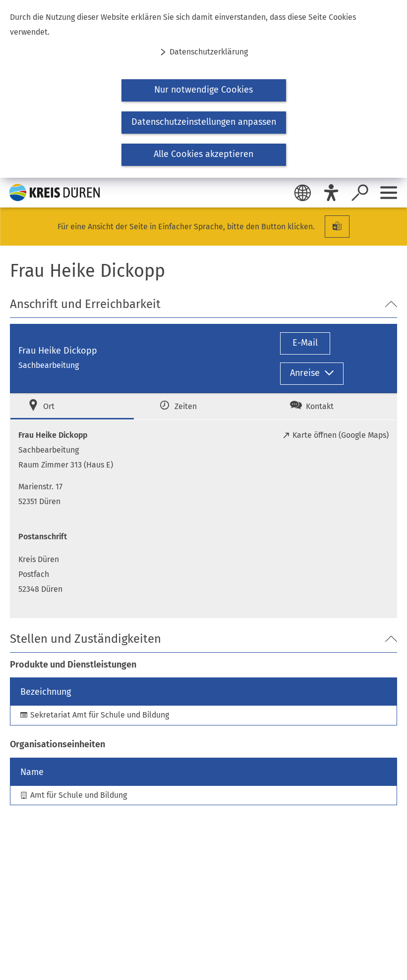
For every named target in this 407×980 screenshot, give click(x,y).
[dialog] (203, 89)
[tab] (72, 406)
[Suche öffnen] (360, 193)
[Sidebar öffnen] (389, 193)
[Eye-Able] (331, 193)
